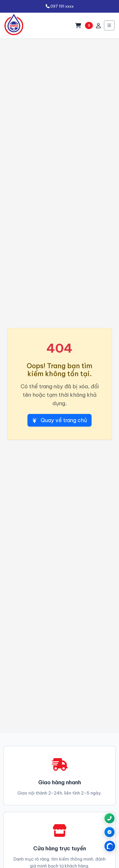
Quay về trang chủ (59, 420)
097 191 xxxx (60, 6)
